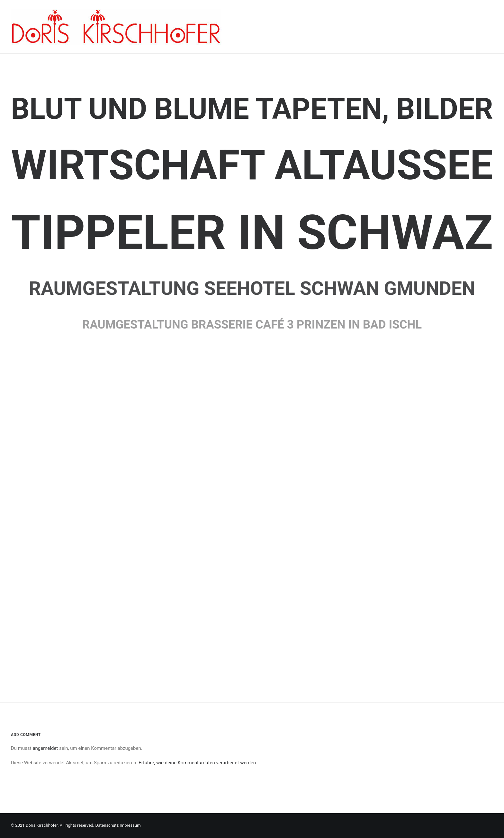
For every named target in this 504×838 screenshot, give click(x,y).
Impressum (130, 825)
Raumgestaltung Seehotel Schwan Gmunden (252, 288)
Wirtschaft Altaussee (252, 165)
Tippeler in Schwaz (252, 233)
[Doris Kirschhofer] (116, 27)
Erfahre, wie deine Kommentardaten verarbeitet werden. (198, 763)
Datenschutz (107, 825)
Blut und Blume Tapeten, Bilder (252, 109)
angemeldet (45, 748)
